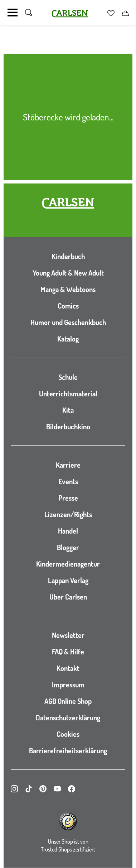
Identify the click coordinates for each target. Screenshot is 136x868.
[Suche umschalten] (29, 13)
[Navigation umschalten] (13, 13)
